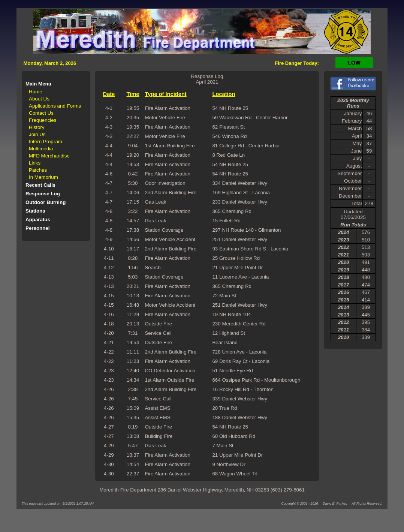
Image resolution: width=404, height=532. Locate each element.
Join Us (37, 134)
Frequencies (43, 120)
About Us (39, 99)
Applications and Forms (55, 106)
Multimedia (41, 149)
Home (36, 92)
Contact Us (41, 113)
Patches (38, 170)
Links (35, 163)
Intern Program (46, 142)
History (37, 127)
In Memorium (43, 177)
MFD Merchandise (49, 156)
